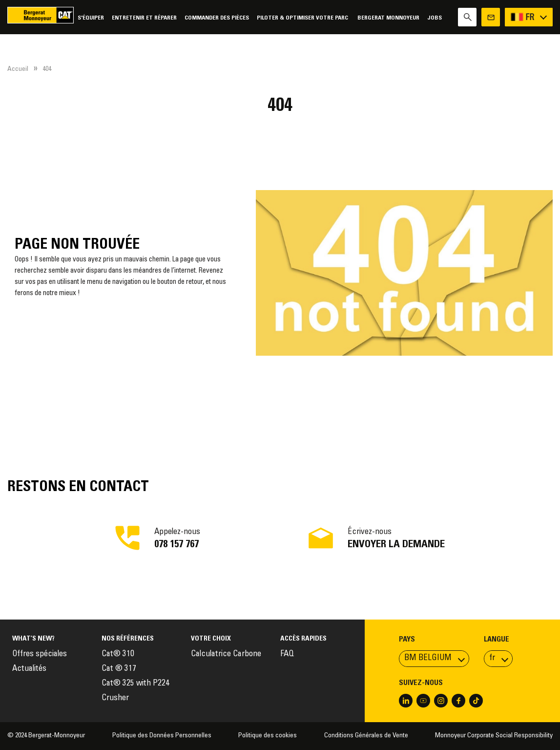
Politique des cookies (268, 736)
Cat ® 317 (119, 669)
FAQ (287, 654)
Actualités (29, 669)
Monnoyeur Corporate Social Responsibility (494, 736)
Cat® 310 (118, 654)
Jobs (435, 18)
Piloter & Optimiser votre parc (303, 18)
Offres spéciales (40, 654)
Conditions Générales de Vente (366, 736)
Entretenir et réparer (144, 18)
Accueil (18, 69)
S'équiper (91, 18)
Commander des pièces (217, 18)
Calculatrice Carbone (226, 654)
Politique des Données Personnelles (162, 736)
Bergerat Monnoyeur (388, 18)
